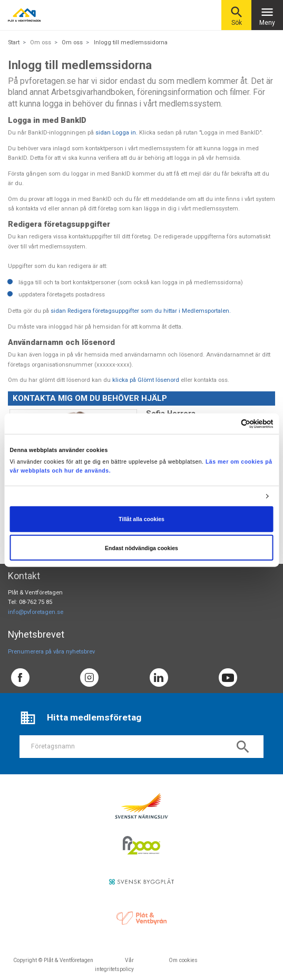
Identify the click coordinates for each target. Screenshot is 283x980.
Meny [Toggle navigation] (267, 16)
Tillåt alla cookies (142, 519)
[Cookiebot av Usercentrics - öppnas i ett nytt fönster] (227, 424)
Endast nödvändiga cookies (142, 547)
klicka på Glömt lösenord (146, 380)
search (243, 747)
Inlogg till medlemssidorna (131, 42)
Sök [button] (237, 16)
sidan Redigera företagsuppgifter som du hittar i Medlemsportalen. (141, 311)
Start (14, 42)
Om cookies (183, 960)
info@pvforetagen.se (36, 612)
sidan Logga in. (116, 133)
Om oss (72, 42)
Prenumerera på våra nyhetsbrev (51, 652)
